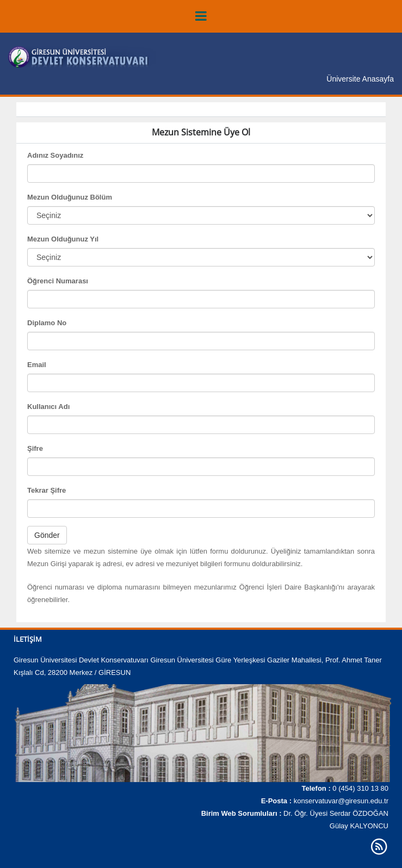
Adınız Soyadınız (55, 155)
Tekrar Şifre (47, 490)
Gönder (47, 535)
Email (37, 365)
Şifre (35, 448)
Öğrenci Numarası (58, 281)
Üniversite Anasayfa (360, 79)
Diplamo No (47, 323)
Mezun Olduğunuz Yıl (63, 239)
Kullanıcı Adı (48, 407)
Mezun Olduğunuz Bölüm (70, 197)
